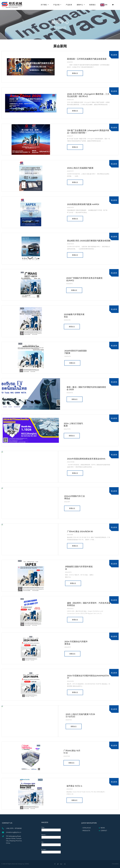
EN (104, 5)
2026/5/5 (70, 62)
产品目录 (69, 5)
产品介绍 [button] (57, 5)
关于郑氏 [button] (44, 5)
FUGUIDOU (115, 864)
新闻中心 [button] (80, 5)
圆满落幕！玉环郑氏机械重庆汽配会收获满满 (87, 59)
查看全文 (75, 73)
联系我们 (92, 5)
